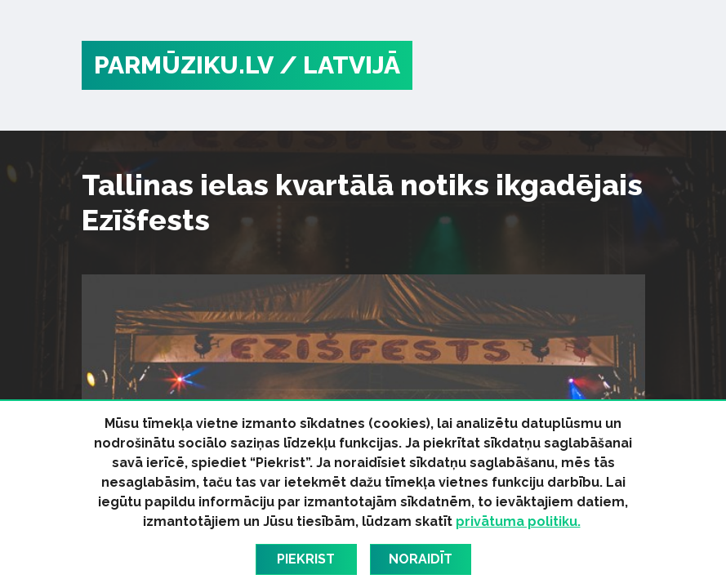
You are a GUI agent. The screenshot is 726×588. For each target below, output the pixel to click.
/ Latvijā (340, 65)
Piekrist (306, 559)
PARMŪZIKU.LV (184, 65)
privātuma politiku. (518, 521)
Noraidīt (421, 559)
